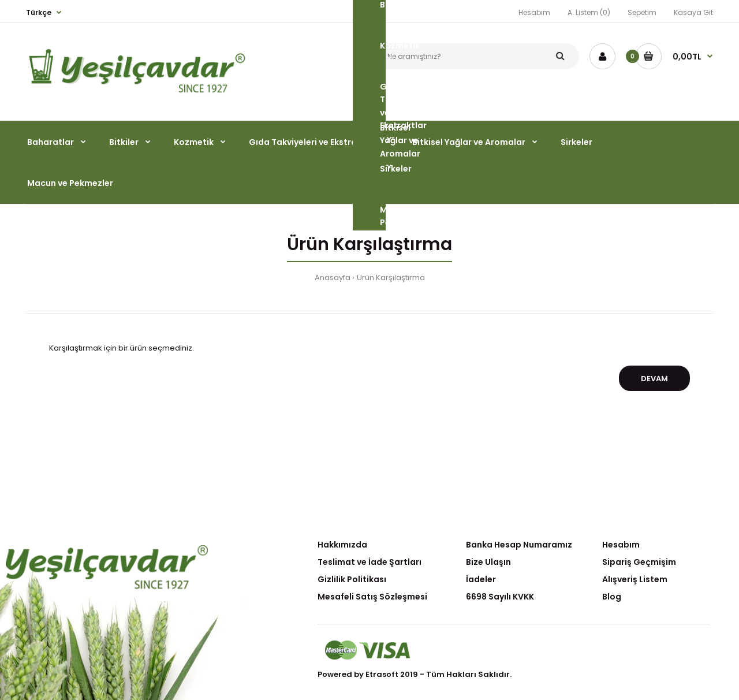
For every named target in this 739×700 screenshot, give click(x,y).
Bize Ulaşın (488, 562)
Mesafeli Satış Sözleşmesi (372, 597)
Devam (654, 379)
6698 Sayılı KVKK (500, 597)
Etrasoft (382, 674)
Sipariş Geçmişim (639, 562)
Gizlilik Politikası (352, 579)
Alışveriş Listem (635, 579)
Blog (612, 597)
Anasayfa (333, 278)
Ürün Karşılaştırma (391, 278)
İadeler (481, 579)
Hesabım (621, 545)
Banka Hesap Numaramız (519, 545)
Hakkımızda (342, 545)
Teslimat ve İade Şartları (369, 562)
